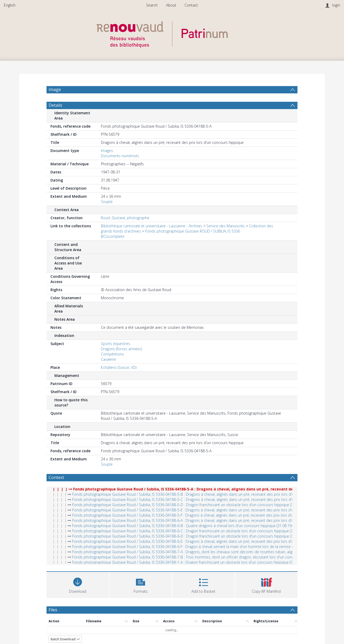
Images (107, 151)
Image (55, 89)
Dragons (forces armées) (121, 349)
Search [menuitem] (152, 5)
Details (55, 105)
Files (53, 610)
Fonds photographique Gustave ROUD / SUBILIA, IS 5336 (193, 231)
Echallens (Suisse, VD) (119, 367)
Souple (107, 202)
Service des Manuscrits (226, 226)
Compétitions (112, 354)
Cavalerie (108, 359)
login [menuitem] (336, 5)
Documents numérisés (120, 156)
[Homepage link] (172, 33)
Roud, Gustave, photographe (125, 218)
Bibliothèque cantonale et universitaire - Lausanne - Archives (152, 226)
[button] (141, 584)
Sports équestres (116, 344)
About (171, 5)
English (10, 5)
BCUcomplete (113, 236)
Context (56, 477)
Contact (191, 5)
